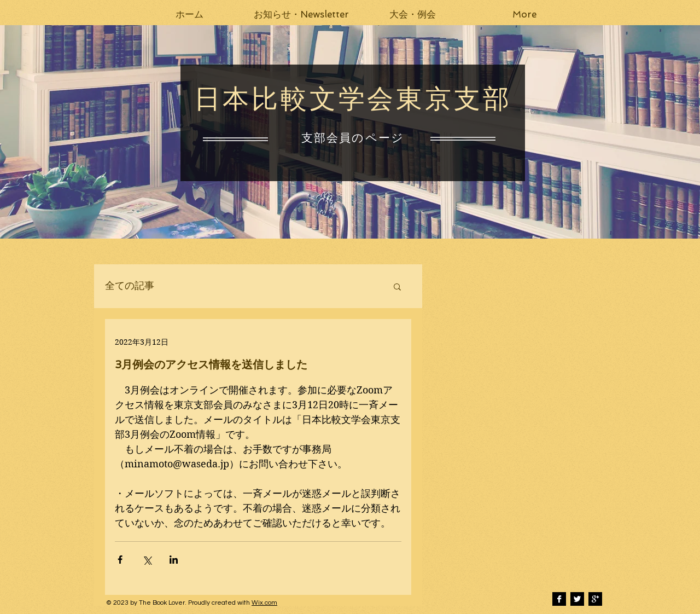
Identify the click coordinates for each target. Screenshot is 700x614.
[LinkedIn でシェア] (174, 560)
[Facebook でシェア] (120, 560)
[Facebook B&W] (559, 599)
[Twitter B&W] (577, 599)
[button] (301, 14)
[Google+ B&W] (595, 599)
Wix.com (264, 603)
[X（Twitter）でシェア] (147, 560)
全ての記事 (130, 286)
